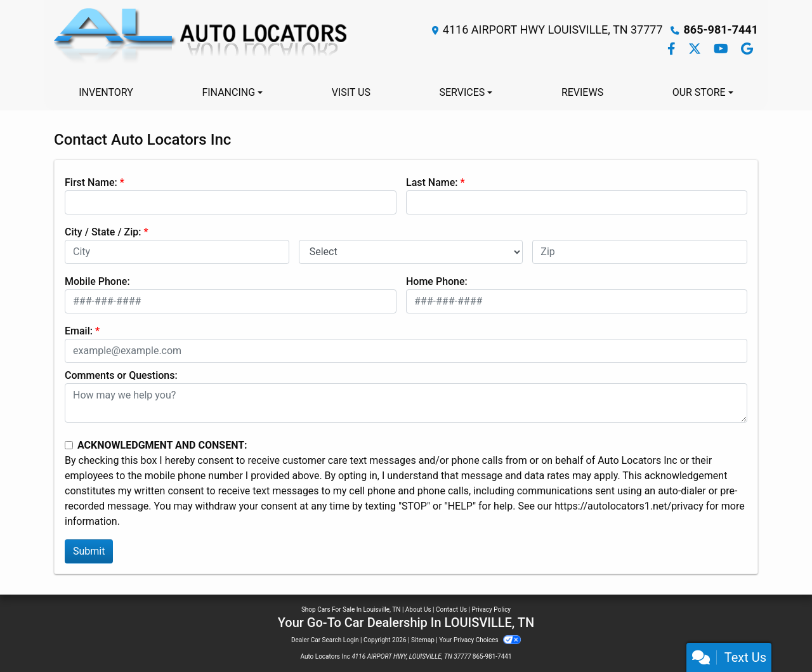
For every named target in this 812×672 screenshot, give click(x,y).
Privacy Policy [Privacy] (492, 609)
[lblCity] (177, 252)
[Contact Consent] (69, 445)
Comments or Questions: (121, 375)
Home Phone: (437, 281)
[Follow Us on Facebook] (673, 50)
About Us (418, 609)
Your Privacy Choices (480, 640)
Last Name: (432, 182)
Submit (89, 551)
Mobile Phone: (97, 281)
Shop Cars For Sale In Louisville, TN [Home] (351, 609)
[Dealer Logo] (202, 40)
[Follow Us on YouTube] (722, 50)
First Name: (91, 182)
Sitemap (423, 640)
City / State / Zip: (103, 232)
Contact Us (451, 609)
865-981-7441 (721, 30)
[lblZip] (640, 252)
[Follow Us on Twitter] (696, 50)
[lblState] (411, 252)
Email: (79, 331)
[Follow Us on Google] (747, 50)
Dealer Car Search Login (325, 640)
